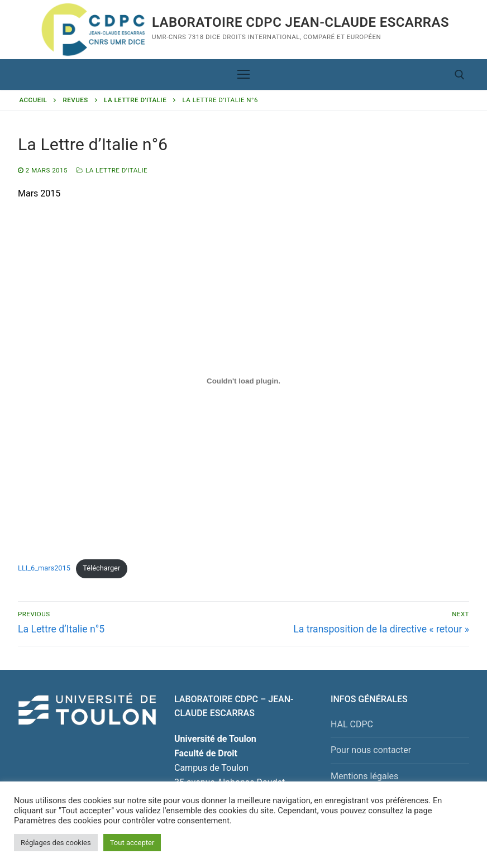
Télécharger (101, 568)
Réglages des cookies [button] (56, 843)
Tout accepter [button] (132, 843)
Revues (76, 100)
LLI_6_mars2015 (44, 568)
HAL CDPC (352, 724)
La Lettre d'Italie (135, 100)
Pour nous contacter (371, 750)
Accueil (34, 100)
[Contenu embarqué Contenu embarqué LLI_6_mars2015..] (243, 381)
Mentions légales (364, 776)
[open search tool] (460, 75)
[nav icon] (243, 75)
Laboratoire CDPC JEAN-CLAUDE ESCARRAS (300, 22)
